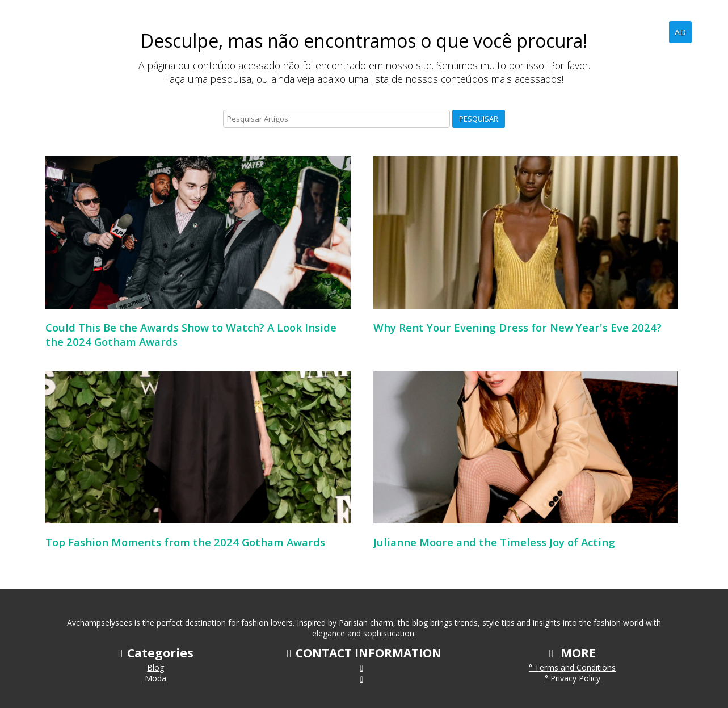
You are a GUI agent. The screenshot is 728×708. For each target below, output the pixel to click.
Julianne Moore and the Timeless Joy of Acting (494, 542)
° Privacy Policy (573, 678)
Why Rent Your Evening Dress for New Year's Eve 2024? (517, 327)
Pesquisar (479, 119)
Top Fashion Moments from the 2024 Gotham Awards (185, 542)
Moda (155, 678)
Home (615, 32)
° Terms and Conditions (572, 667)
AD (680, 32)
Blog (651, 32)
